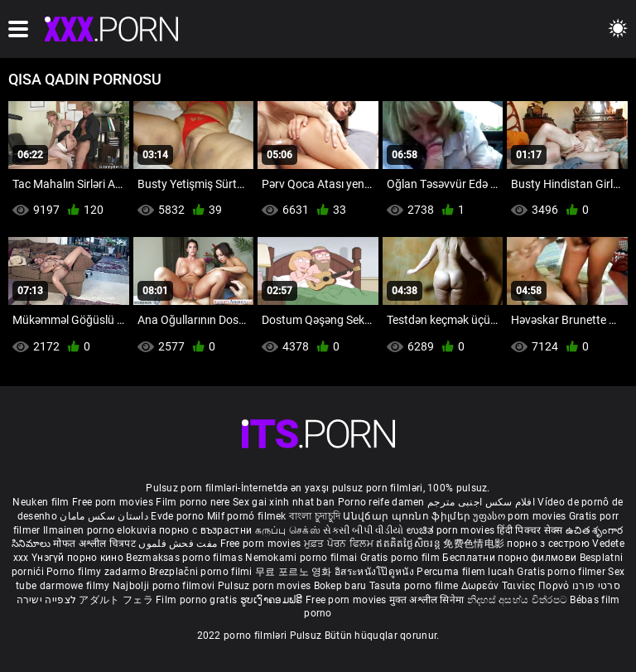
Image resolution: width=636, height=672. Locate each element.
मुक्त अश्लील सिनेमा (428, 600)
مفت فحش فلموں (179, 544)
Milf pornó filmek (247, 516)
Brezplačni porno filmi (202, 572)
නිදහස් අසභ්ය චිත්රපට (519, 600)
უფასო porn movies (520, 516)
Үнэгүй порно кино (79, 558)
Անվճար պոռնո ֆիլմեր (408, 516)
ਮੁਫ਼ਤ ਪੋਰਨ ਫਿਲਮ (340, 544)
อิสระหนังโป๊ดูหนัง (376, 572)
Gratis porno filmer (562, 572)
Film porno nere (193, 502)
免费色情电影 (475, 544)
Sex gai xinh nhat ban (284, 502)
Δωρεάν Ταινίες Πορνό (517, 586)
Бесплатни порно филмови (511, 558)
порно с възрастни (205, 530)
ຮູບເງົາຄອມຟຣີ (273, 600)
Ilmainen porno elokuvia (101, 530)
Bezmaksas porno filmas (185, 558)
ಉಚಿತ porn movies (452, 530)
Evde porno (177, 516)
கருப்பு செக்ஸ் (288, 530)
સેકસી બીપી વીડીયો (363, 530)
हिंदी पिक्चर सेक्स (530, 530)
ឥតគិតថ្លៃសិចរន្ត (410, 544)
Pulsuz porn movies (266, 586)
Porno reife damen (381, 502)
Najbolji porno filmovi (164, 586)
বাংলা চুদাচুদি (315, 516)
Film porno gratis (198, 600)
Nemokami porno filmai (303, 558)
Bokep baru (340, 586)
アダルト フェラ (116, 600)
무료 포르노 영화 (295, 572)
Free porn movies (114, 502)
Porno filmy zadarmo (98, 572)
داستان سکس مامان (104, 516)
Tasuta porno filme (415, 586)
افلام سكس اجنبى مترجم (481, 502)
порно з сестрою (548, 544)
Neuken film (41, 502)
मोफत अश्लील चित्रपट (96, 544)
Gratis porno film (401, 558)
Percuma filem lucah (467, 572)
